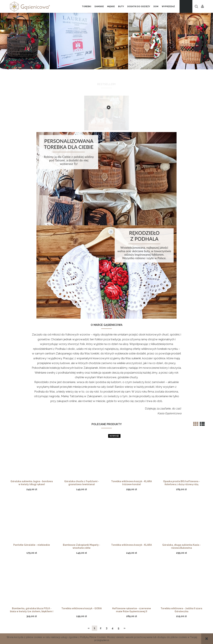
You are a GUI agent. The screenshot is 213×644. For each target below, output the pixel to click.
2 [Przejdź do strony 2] (101, 512)
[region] (106, 38)
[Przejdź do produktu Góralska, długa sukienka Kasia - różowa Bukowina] (181, 405)
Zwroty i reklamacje (131, 616)
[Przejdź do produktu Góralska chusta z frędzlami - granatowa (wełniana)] (82, 342)
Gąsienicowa (33, 616)
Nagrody (33, 628)
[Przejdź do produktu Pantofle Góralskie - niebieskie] (32, 405)
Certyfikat (131, 624)
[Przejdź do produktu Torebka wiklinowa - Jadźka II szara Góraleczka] (181, 469)
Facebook (180, 616)
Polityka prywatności (131, 620)
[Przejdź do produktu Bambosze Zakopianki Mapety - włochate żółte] (82, 405)
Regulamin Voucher (82, 620)
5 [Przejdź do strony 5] (119, 512)
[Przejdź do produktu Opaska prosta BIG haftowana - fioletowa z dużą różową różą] (181, 342)
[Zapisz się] (154, 559)
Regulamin (131, 628)
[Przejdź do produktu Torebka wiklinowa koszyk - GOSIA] (82, 469)
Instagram (180, 620)
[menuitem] (87, 6)
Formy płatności (82, 616)
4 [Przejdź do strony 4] (112, 512)
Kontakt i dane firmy (33, 620)
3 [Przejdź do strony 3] (107, 512)
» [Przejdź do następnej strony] (125, 512)
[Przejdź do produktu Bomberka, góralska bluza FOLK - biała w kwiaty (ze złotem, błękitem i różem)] (32, 469)
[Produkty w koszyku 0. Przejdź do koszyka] (186, 6)
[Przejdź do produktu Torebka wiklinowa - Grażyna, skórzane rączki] (106, 124)
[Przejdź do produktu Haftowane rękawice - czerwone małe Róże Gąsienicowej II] (131, 469)
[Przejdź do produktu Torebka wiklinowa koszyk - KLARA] (131, 405)
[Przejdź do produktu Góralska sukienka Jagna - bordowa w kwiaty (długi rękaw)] (32, 342)
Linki (33, 624)
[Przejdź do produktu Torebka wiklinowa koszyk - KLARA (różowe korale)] (131, 342)
